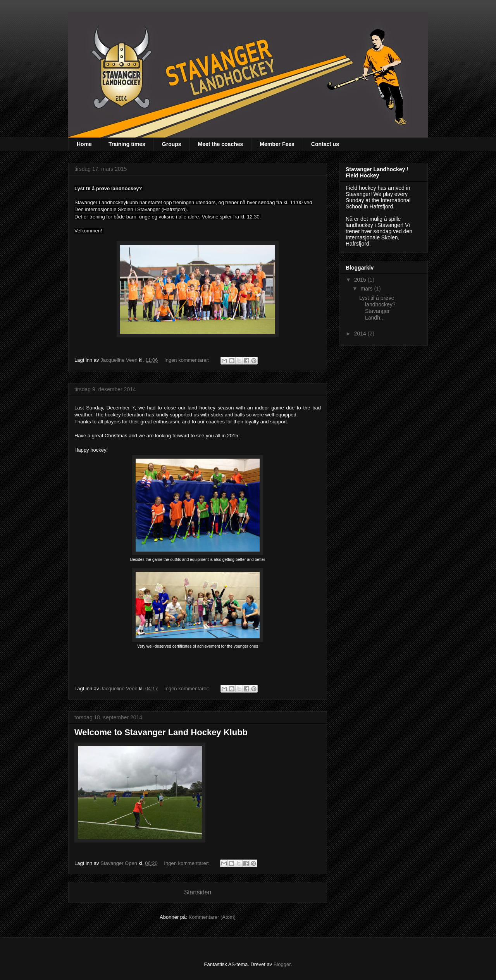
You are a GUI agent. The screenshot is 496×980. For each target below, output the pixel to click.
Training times (127, 144)
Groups (172, 144)
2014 (361, 334)
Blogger (282, 964)
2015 (361, 280)
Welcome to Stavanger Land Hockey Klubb (161, 732)
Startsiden (198, 892)
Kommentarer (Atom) (212, 917)
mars (367, 289)
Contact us (325, 144)
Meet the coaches (221, 144)
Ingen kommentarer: (188, 360)
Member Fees (277, 144)
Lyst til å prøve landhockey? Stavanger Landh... (378, 308)
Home (84, 144)
